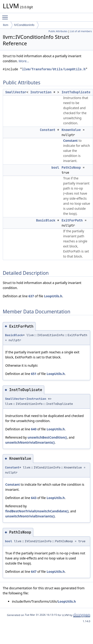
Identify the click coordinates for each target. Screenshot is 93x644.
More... (24, 61)
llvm (6, 25)
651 (34, 374)
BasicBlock (46, 220)
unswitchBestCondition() (47, 437)
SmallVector (16, 92)
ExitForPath (72, 220)
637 (31, 296)
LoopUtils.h (53, 296)
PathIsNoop (71, 167)
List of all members (81, 31)
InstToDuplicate (76, 92)
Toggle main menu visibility (6, 15)
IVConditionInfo (24, 25)
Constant (48, 130)
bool (55, 167)
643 (34, 498)
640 (34, 429)
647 (34, 572)
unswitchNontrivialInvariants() (30, 442)
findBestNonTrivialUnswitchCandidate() (37, 511)
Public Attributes (58, 31)
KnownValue (71, 130)
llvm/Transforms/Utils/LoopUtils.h (54, 69)
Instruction (41, 92)
